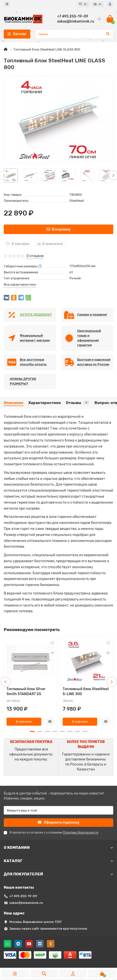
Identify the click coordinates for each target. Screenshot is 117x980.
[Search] (74, 34)
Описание (14, 403)
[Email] (58, 810)
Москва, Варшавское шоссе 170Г (36, 922)
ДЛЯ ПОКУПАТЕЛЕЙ (58, 874)
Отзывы (78, 403)
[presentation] (4, 175)
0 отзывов (35, 256)
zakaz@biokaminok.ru (26, 903)
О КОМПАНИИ (58, 848)
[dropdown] (7, 4)
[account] (110, 4)
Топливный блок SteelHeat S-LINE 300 (86, 692)
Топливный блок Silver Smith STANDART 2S (26, 692)
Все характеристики (20, 284)
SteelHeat (77, 201)
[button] (32, 731)
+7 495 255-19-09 (23, 896)
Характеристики (45, 403)
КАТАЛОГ (58, 861)
